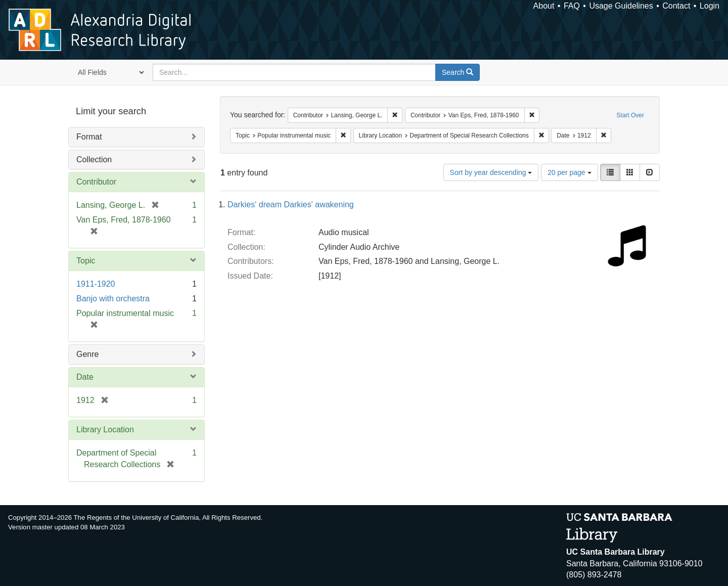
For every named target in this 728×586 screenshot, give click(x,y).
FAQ (572, 6)
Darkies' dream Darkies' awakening (291, 205)
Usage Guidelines (621, 6)
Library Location (105, 430)
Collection (94, 160)
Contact (676, 6)
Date (85, 377)
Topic (86, 261)
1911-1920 (96, 284)
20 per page (570, 172)
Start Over (630, 115)
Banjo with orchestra (113, 299)
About (544, 6)
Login (710, 6)
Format (89, 137)
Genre (87, 354)
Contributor (96, 182)
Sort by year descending (491, 172)
